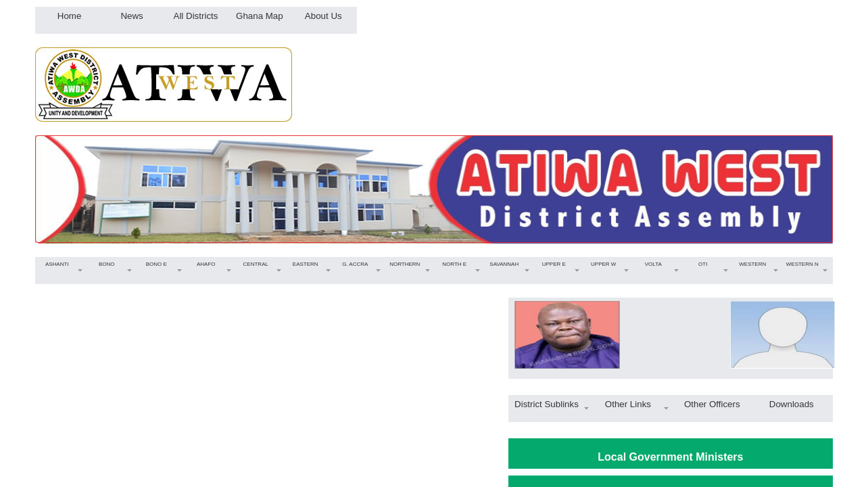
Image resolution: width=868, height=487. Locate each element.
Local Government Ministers (670, 457)
